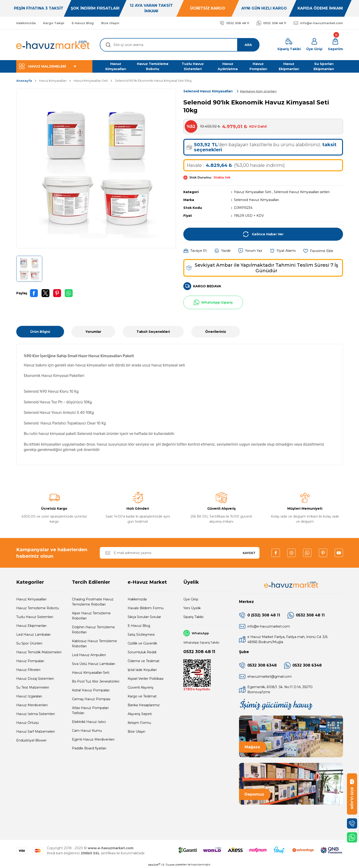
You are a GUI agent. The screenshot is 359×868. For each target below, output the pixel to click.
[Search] (180, 45)
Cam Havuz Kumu (87, 731)
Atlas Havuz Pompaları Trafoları (90, 710)
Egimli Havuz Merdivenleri (93, 739)
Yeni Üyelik (192, 608)
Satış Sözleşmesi (141, 635)
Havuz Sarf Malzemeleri (36, 732)
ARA (248, 45)
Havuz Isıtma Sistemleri (36, 714)
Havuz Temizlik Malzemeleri (39, 652)
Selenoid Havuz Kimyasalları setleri (302, 192)
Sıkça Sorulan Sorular (144, 617)
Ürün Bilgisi (40, 332)
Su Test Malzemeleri (33, 687)
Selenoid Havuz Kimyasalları (256, 200)
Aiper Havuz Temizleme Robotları (91, 616)
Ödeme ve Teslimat (144, 661)
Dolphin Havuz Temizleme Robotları (93, 630)
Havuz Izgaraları (29, 696)
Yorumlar (93, 332)
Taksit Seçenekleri (153, 332)
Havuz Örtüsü (27, 723)
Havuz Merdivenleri (32, 705)
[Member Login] (314, 45)
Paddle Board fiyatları (89, 748)
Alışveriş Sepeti (140, 714)
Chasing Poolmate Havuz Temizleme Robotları (93, 602)
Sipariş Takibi (193, 617)
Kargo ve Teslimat (142, 696)
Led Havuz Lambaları (33, 635)
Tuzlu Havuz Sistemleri (35, 617)
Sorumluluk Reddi (142, 652)
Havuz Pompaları (30, 661)
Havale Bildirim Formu (146, 608)
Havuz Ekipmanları (31, 626)
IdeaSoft (154, 865)
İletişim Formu (139, 723)
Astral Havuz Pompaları (91, 690)
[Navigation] (54, 66)
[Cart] (335, 45)
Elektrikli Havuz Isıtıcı (89, 722)
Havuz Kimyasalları (31, 599)
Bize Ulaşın (136, 732)
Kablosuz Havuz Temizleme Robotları (94, 644)
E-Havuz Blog (139, 626)
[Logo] (53, 45)
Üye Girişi (191, 599)
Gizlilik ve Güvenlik (142, 643)
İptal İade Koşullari (142, 670)
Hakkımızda (137, 599)
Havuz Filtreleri (28, 670)
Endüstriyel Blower (31, 740)
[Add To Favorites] (318, 251)
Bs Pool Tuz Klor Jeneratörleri (96, 681)
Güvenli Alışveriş (141, 687)
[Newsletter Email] (180, 553)
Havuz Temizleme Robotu (38, 608)
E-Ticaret (169, 865)
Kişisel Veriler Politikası (146, 679)
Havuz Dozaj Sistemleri (35, 679)
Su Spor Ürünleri (29, 643)
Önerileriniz (216, 332)
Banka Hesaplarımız (144, 705)
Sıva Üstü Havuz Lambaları (94, 664)
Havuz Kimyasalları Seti (253, 192)
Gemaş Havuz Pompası (91, 699)
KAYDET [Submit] (249, 553)
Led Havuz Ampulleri (89, 655)
